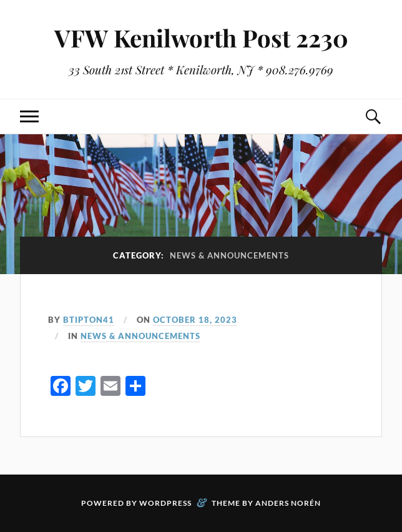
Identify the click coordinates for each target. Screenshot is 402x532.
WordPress (165, 503)
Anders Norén (288, 503)
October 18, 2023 (195, 320)
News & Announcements (140, 336)
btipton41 (89, 320)
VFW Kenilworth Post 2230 (201, 38)
